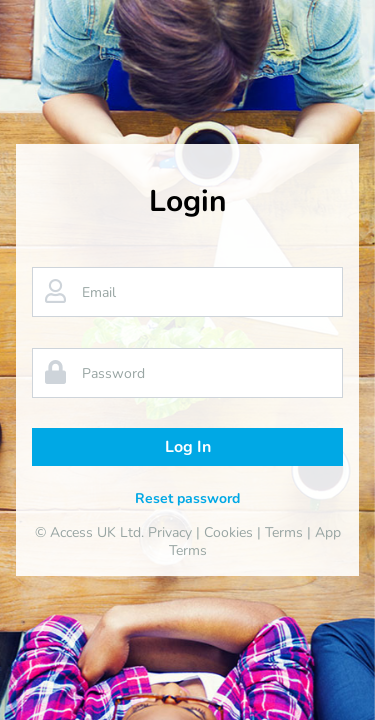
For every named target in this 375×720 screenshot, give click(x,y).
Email (99, 292)
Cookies (228, 532)
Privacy (170, 532)
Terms (284, 532)
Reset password (187, 498)
